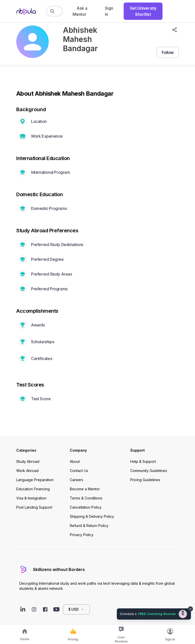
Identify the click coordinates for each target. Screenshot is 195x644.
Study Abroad (28, 461)
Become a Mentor (85, 489)
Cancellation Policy (86, 507)
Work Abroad (27, 471)
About (75, 461)
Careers (77, 480)
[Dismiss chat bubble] (190, 609)
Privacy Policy (82, 535)
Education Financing (33, 489)
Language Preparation (35, 480)
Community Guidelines (149, 471)
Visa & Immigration (31, 498)
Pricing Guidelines (145, 480)
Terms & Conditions (86, 498)
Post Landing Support (34, 507)
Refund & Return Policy (89, 526)
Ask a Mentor (80, 11)
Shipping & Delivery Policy (92, 516)
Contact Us (79, 471)
